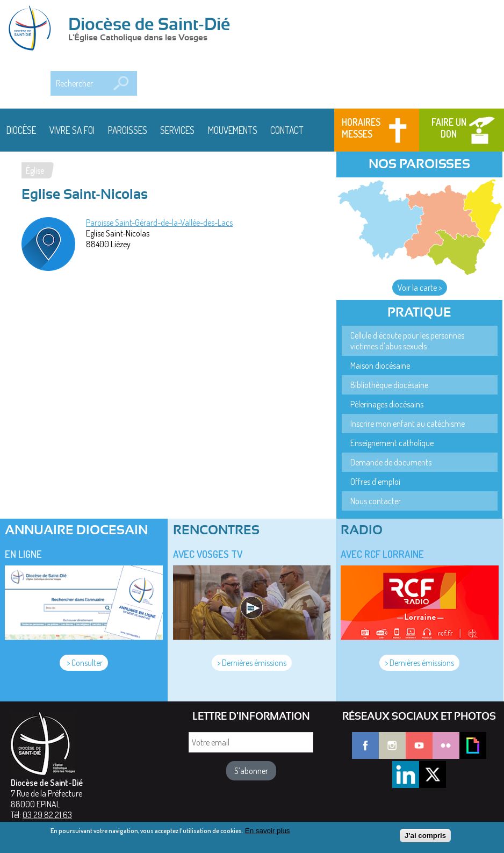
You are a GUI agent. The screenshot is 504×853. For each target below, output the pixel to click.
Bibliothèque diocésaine (389, 385)
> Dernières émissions (252, 663)
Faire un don (449, 128)
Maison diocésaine (380, 365)
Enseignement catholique (392, 443)
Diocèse (21, 130)
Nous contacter (376, 501)
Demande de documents (391, 462)
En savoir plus (268, 834)
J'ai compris (425, 839)
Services (177, 130)
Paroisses (128, 130)
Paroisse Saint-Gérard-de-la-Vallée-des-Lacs (159, 223)
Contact (287, 130)
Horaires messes (361, 128)
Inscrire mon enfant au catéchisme (408, 424)
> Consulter (84, 663)
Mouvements (233, 130)
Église (35, 170)
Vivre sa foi (72, 130)
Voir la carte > (420, 288)
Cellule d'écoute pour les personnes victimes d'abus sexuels (407, 341)
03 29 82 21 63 (47, 815)
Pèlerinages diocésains (387, 404)
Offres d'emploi (375, 482)
